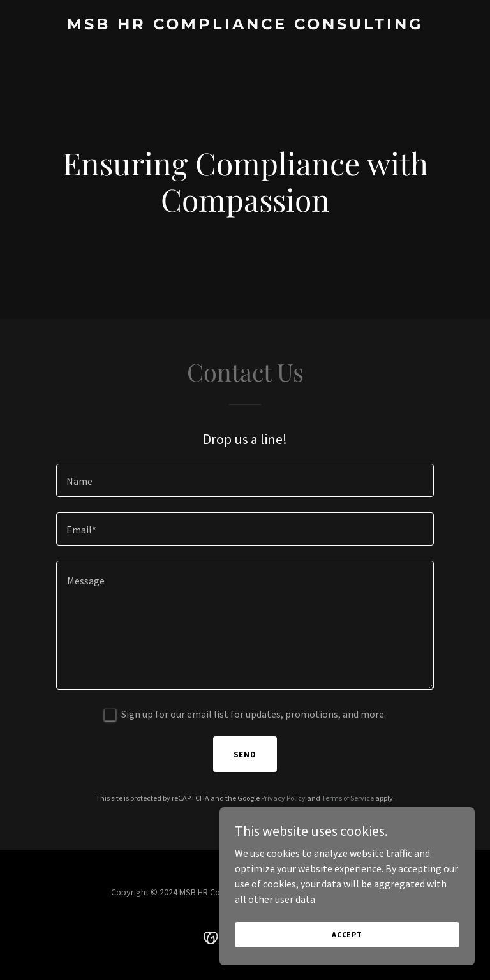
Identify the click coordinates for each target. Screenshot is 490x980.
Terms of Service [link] (348, 798)
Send (245, 754)
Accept (347, 952)
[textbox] (245, 480)
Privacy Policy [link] (283, 798)
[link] (245, 26)
